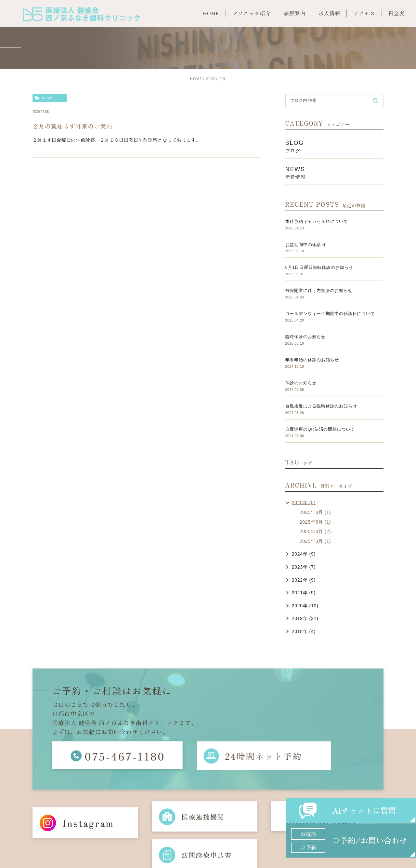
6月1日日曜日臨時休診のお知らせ (319, 267)
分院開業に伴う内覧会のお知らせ (319, 290)
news (48, 98)
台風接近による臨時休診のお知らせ (321, 406)
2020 (211, 79)
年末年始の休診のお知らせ (312, 360)
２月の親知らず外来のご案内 (72, 126)
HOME (196, 79)
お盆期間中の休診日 (305, 245)
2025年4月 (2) (315, 531)
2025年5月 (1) (315, 522)
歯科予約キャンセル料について (317, 221)
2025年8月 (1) (315, 512)
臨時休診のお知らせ (305, 337)
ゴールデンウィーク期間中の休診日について (330, 314)
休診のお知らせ (301, 383)
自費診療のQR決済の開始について (320, 429)
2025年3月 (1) (315, 541)
